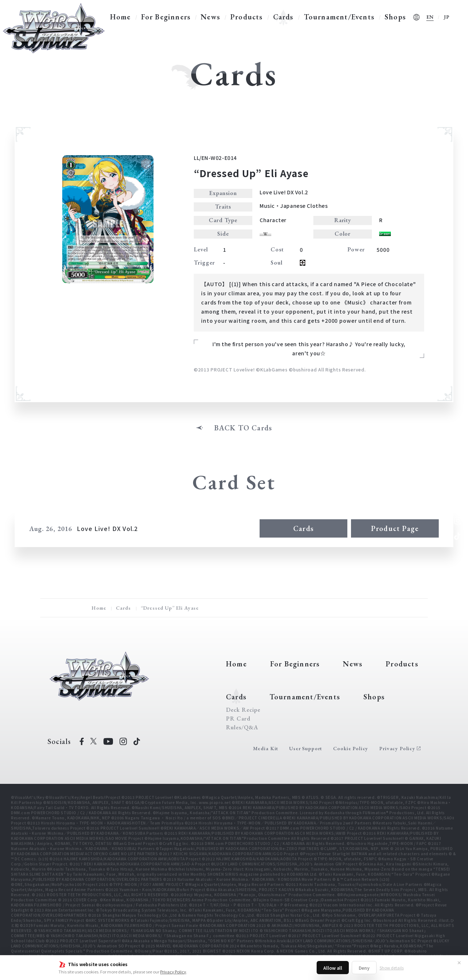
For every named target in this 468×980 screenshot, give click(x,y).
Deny (364, 968)
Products (247, 17)
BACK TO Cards (243, 428)
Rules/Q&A (242, 727)
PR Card (238, 719)
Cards (283, 17)
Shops (395, 17)
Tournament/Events (339, 17)
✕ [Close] (459, 962)
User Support (306, 748)
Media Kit (266, 748)
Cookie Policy (351, 748)
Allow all (333, 968)
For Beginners (166, 17)
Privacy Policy (173, 972)
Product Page (395, 528)
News (210, 17)
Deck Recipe (243, 710)
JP (447, 17)
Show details (392, 968)
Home (120, 17)
